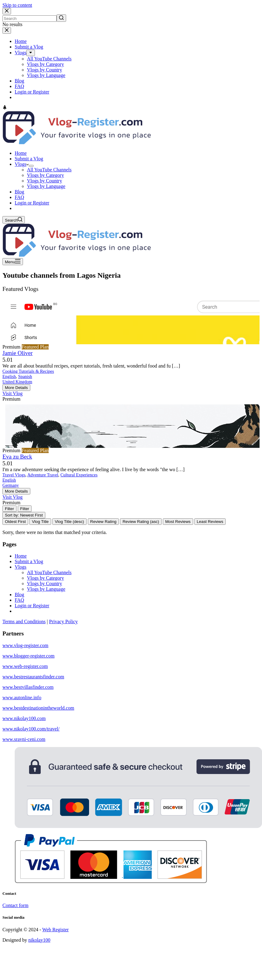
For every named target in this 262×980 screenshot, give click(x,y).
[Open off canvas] (13, 262)
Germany (11, 485)
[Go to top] (5, 108)
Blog (19, 595)
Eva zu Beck (17, 457)
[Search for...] (30, 19)
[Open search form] (14, 220)
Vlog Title (40, 522)
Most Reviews (178, 522)
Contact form (15, 905)
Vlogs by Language (46, 589)
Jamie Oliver (18, 353)
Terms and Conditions (24, 622)
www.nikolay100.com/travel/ (31, 729)
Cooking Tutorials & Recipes (28, 371)
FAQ (19, 600)
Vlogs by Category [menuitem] (45, 64)
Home (21, 556)
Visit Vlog (13, 393)
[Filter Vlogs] (9, 509)
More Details (16, 388)
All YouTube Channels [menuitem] (49, 59)
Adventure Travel (43, 475)
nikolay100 (39, 940)
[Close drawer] (7, 31)
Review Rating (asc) (141, 522)
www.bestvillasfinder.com (28, 687)
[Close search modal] (7, 11)
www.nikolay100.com (24, 718)
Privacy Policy (63, 622)
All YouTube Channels (49, 572)
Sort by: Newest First (24, 515)
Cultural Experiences (79, 475)
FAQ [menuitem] (19, 86)
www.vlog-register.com (25, 645)
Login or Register (32, 606)
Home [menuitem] (21, 41)
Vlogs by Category (45, 578)
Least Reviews (210, 522)
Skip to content (17, 5)
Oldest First (15, 522)
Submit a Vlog (29, 561)
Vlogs (21, 567)
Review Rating (103, 522)
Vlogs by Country (45, 583)
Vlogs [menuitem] (21, 53)
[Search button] (61, 18)
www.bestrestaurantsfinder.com (33, 677)
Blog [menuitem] (19, 81)
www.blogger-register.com (28, 656)
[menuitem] (31, 53)
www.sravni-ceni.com (24, 739)
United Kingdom (17, 382)
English (9, 376)
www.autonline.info (22, 698)
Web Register (55, 930)
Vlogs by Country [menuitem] (45, 70)
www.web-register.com (25, 666)
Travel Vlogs (14, 475)
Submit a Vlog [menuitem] (29, 47)
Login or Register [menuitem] (32, 92)
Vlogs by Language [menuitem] (46, 75)
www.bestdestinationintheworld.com (38, 708)
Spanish (25, 376)
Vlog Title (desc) (69, 522)
